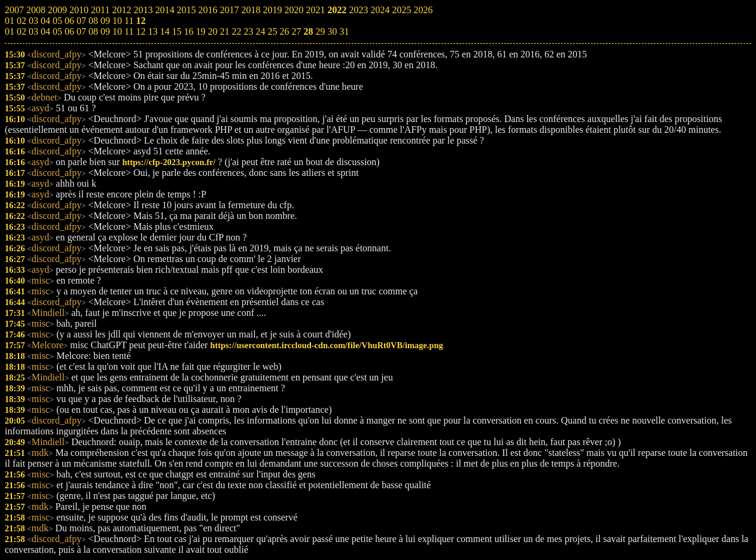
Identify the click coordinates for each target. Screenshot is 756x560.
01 (10, 31)
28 (308, 31)
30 (332, 31)
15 (176, 31)
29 (320, 31)
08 (93, 31)
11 (129, 31)
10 (117, 31)
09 (105, 31)
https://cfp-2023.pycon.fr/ (169, 162)
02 (22, 31)
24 (260, 31)
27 (296, 31)
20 (212, 31)
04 (45, 31)
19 (200, 31)
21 (224, 31)
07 (81, 31)
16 (188, 31)
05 (57, 31)
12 (141, 31)
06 (69, 31)
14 (164, 31)
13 (153, 31)
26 (284, 31)
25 (272, 31)
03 (33, 31)
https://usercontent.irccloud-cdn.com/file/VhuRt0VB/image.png (326, 345)
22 (236, 31)
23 (248, 31)
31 (344, 31)
